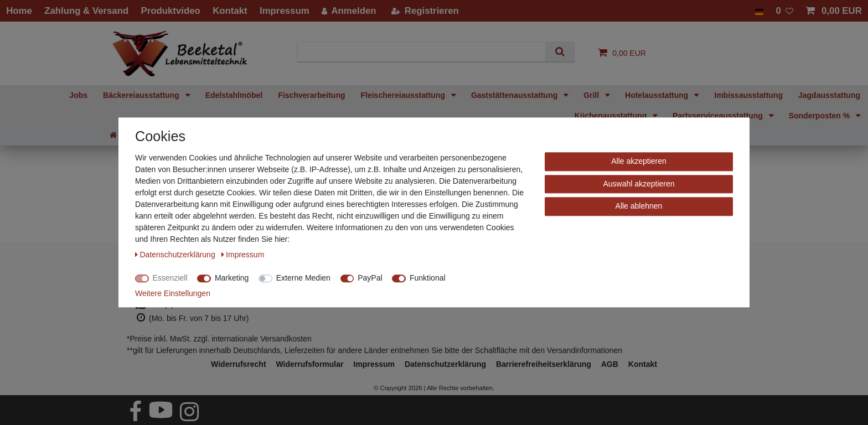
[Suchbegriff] (426, 52)
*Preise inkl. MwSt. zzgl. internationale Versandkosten (219, 339)
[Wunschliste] (784, 11)
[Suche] (559, 52)
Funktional (428, 278)
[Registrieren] (425, 11)
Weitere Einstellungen (173, 293)
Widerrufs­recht (238, 364)
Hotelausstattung (658, 95)
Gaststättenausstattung (515, 95)
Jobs (78, 95)
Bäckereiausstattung (142, 95)
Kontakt (643, 364)
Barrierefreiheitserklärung (544, 364)
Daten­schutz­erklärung (445, 364)
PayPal (370, 278)
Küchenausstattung (612, 116)
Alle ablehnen (639, 206)
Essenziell (170, 278)
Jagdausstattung (829, 95)
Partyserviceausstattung (719, 116)
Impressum (374, 364)
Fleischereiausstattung (404, 95)
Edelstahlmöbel (234, 95)
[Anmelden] (349, 11)
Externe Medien (303, 278)
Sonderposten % (820, 116)
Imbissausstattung (748, 95)
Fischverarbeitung (311, 95)
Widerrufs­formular (309, 364)
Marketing (232, 278)
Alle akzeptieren (639, 161)
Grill (592, 95)
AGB (610, 364)
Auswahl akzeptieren (639, 184)
